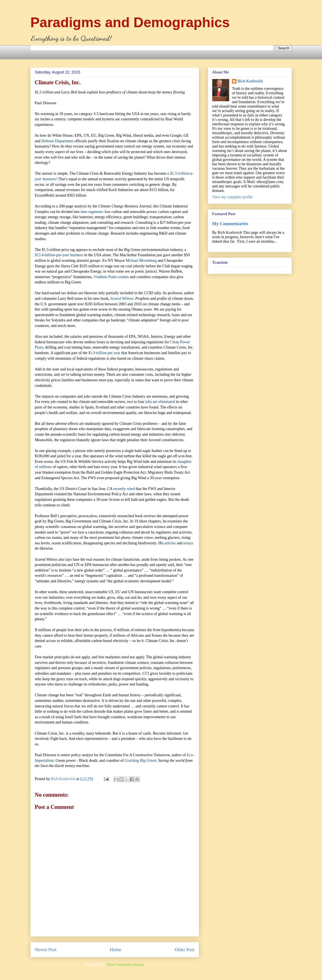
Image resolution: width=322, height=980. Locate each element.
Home (115, 950)
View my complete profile (233, 197)
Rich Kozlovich (250, 81)
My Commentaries (230, 224)
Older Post (184, 950)
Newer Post (46, 950)
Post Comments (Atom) (125, 965)
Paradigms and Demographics (130, 22)
